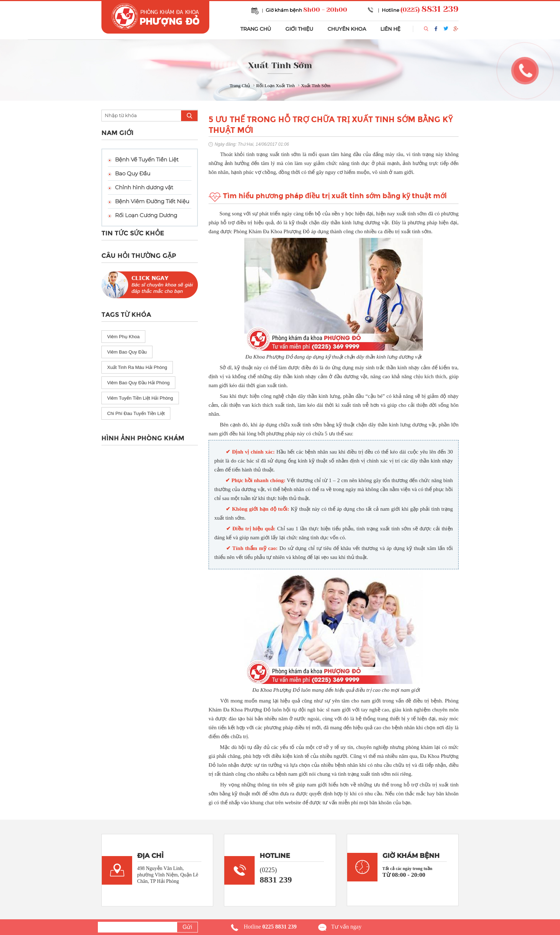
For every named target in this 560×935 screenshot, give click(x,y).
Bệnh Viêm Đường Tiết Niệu (152, 201)
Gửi (187, 927)
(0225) (429, 10)
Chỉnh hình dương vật (144, 187)
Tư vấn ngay (346, 927)
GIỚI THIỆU (299, 29)
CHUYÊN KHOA (347, 29)
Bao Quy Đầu (133, 173)
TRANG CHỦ (256, 29)
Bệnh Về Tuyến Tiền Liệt (147, 159)
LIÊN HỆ (390, 29)
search (189, 116)
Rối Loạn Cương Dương (146, 215)
